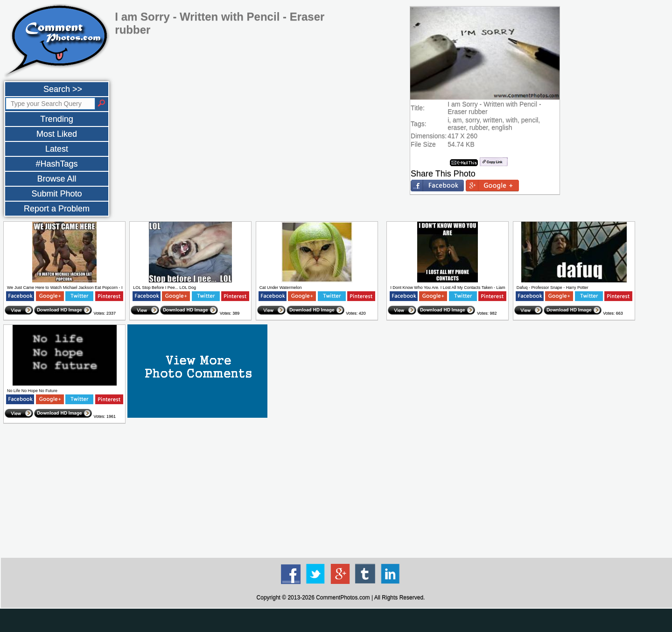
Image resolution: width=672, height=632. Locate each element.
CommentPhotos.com (343, 597)
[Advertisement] (341, 491)
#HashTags (56, 164)
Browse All (56, 179)
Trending (56, 119)
